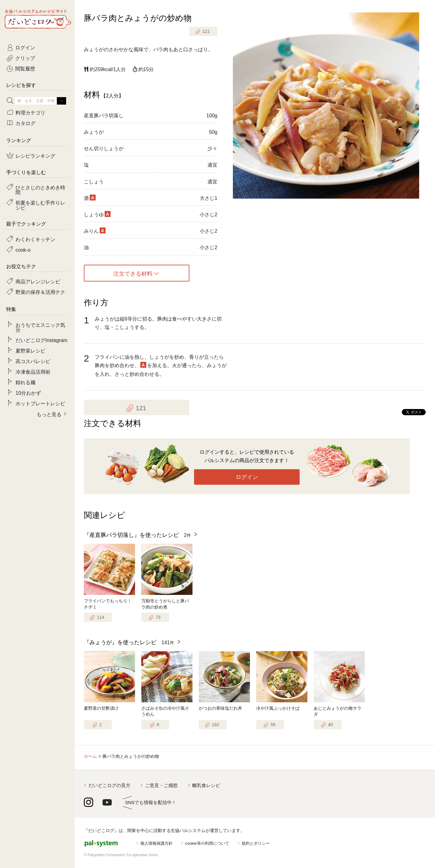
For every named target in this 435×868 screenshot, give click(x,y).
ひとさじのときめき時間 (40, 190)
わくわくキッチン (35, 239)
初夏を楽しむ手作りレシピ (40, 205)
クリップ (25, 58)
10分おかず (28, 393)
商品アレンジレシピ (38, 281)
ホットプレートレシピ (40, 403)
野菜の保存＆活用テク (40, 292)
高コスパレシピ (33, 361)
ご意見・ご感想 (161, 785)
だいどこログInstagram (41, 340)
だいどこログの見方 (109, 785)
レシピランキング (35, 155)
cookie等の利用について (207, 843)
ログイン (247, 477)
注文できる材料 (133, 273)
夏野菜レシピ (30, 350)
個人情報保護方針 (156, 843)
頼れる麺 (25, 382)
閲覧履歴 (25, 68)
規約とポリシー (256, 843)
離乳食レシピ (206, 785)
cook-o (23, 250)
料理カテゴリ (30, 112)
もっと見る (49, 414)
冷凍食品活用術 (33, 371)
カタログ (25, 123)
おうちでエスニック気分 (40, 327)
